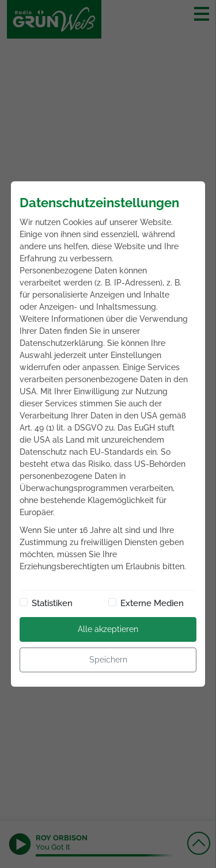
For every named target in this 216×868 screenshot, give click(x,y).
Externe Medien (152, 603)
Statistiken (52, 603)
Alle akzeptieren (108, 629)
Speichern (108, 660)
